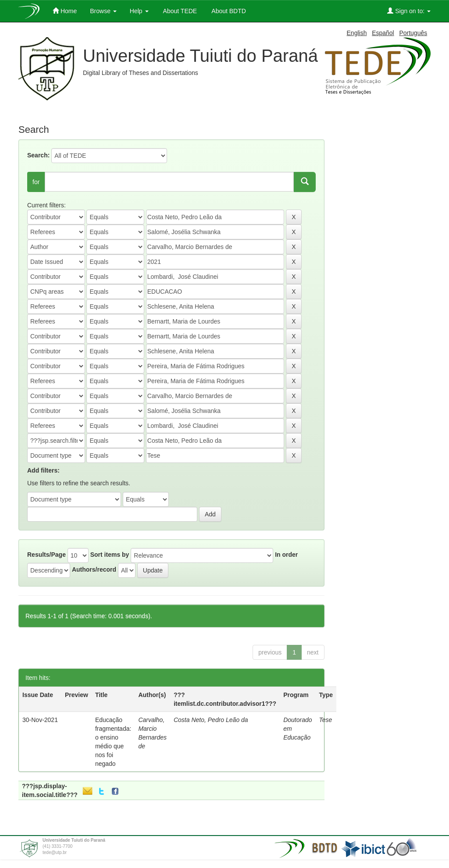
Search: (38, 155)
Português (413, 33)
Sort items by (110, 555)
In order (286, 555)
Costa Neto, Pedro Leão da (211, 720)
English (357, 33)
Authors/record (94, 569)
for (36, 182)
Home (65, 11)
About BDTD (228, 11)
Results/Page (46, 555)
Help (139, 11)
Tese (326, 720)
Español (383, 33)
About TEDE (180, 11)
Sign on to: (409, 11)
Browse (103, 11)
